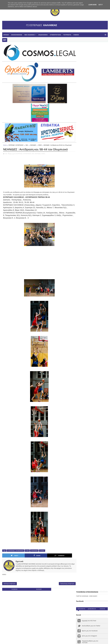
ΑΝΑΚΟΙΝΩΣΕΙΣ (17, 35)
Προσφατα (81, 62)
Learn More (92, 5)
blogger (38, 588)
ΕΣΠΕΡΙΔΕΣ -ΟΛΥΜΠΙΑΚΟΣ (16, 144)
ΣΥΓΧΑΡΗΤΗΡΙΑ (94, 478)
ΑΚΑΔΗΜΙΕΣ (97, 462)
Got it (100, 5)
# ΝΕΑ (27, 550)
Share (30, 554)
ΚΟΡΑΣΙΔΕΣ (81, 472)
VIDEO (40, 144)
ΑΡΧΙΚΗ (6, 35)
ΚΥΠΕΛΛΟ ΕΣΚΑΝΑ (83, 475)
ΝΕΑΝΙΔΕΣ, (38, 153)
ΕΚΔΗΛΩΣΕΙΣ (43, 35)
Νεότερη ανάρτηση (10, 583)
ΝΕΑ (27, 144)
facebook (14, 588)
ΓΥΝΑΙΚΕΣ (92, 465)
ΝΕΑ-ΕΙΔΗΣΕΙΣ (30, 35)
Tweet (12, 554)
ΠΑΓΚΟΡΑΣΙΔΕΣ (82, 478)
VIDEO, (43, 153)
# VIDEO (42, 550)
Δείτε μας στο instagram (89, 89)
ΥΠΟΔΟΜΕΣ (81, 488)
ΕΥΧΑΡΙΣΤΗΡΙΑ (100, 469)
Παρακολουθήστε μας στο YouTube (90, 95)
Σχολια (102, 62)
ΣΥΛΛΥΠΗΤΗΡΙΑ (82, 481)
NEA (78, 462)
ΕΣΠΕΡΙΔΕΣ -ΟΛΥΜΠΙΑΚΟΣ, (24, 153)
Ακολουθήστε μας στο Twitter (91, 79)
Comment (48, 554)
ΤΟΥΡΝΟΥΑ (67, 35)
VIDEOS (76, 35)
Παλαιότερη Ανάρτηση (65, 583)
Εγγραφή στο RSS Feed (89, 74)
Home (5, 144)
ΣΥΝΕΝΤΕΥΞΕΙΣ (55, 35)
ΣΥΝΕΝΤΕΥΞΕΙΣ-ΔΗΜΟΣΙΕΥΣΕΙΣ (87, 484)
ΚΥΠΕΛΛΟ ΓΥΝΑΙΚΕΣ (93, 472)
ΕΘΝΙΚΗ (80, 469)
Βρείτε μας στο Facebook (90, 84)
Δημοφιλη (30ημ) (92, 62)
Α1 (90, 462)
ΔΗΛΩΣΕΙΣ (101, 465)
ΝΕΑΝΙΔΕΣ (33, 144)
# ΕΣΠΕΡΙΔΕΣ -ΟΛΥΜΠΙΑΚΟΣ (15, 550)
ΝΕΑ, (33, 153)
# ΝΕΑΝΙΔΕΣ (34, 550)
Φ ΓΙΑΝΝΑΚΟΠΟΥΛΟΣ (93, 488)
